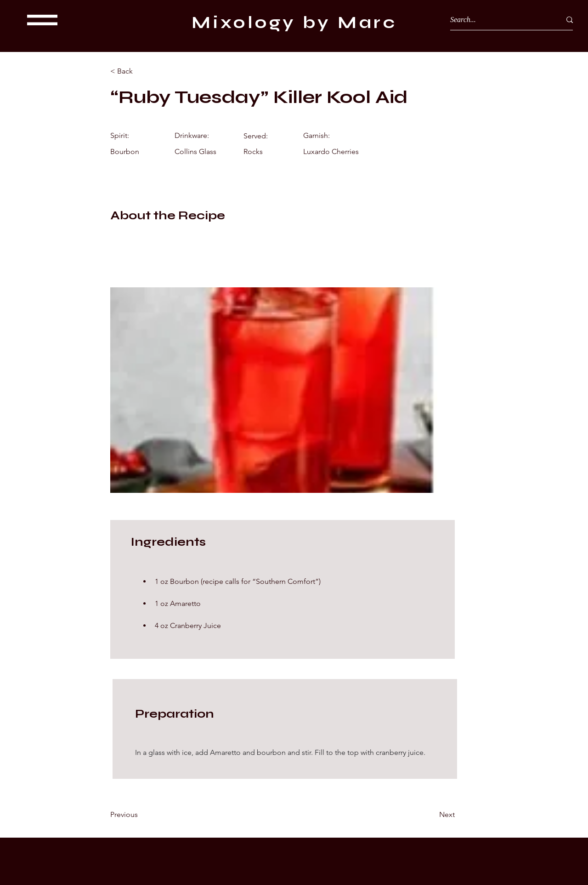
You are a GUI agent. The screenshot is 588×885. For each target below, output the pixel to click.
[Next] (432, 815)
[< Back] (140, 71)
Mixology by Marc (294, 23)
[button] (42, 20)
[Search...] (499, 20)
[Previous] (140, 815)
